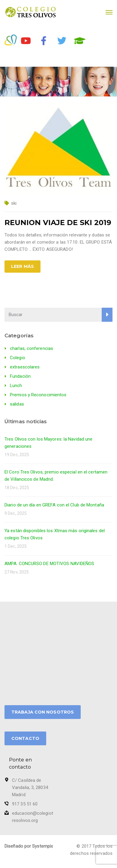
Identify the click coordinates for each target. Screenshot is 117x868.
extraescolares (25, 367)
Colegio (18, 358)
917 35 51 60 (25, 804)
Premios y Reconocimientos (38, 395)
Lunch (16, 386)
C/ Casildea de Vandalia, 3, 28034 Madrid (30, 787)
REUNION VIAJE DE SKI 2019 (58, 223)
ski (14, 203)
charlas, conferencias (31, 348)
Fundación (20, 376)
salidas (17, 404)
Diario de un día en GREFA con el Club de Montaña (54, 505)
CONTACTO (25, 738)
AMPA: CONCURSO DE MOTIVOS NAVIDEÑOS (49, 564)
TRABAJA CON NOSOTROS (43, 712)
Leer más (22, 266)
